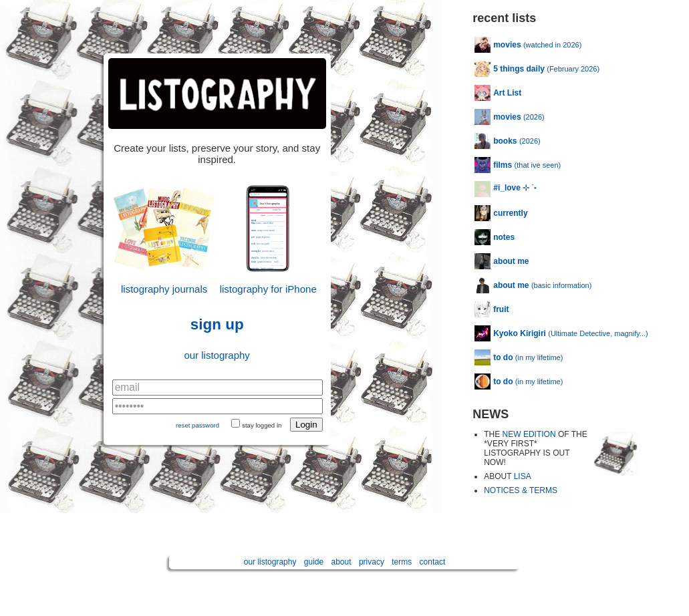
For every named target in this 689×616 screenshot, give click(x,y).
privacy (372, 562)
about (341, 562)
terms (402, 562)
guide (314, 562)
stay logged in (262, 425)
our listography (217, 355)
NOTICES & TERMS (521, 490)
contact (433, 562)
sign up (217, 324)
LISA (523, 476)
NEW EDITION (529, 434)
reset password (197, 425)
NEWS (491, 414)
